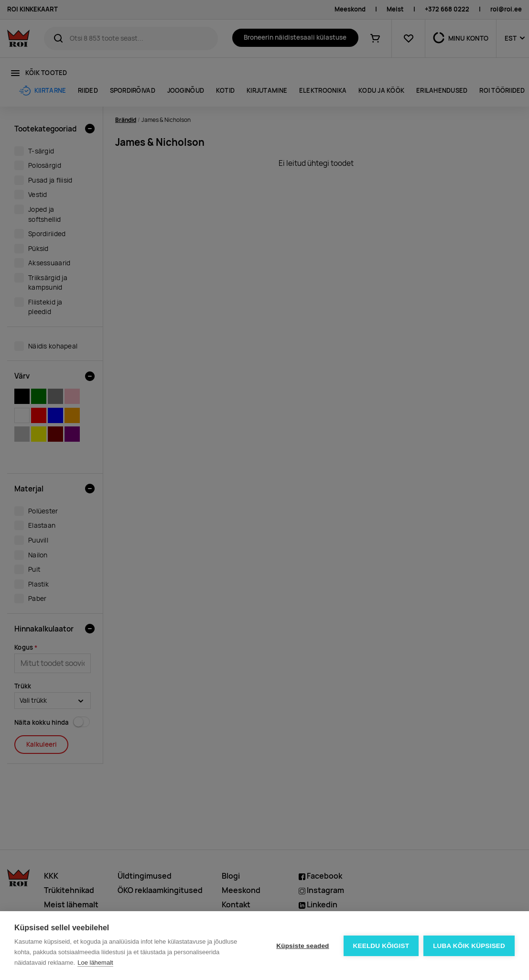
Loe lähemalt (95, 963)
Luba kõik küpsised (469, 946)
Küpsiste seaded (302, 946)
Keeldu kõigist (381, 946)
